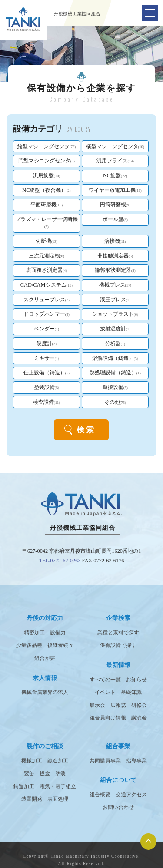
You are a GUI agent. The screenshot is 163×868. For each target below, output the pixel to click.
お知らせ (136, 680)
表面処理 (58, 799)
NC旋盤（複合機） (46, 190)
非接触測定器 (115, 256)
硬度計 (47, 343)
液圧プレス (115, 300)
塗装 (60, 773)
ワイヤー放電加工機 (115, 190)
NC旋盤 (115, 175)
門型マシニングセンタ (47, 161)
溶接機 (115, 241)
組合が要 (45, 658)
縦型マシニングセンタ (47, 146)
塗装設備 (47, 387)
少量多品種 (29, 645)
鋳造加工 (24, 786)
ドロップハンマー (47, 314)
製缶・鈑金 (37, 773)
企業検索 (118, 618)
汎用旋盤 (47, 175)
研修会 (139, 705)
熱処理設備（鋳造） (115, 373)
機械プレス (115, 285)
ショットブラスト (115, 314)
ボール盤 (115, 219)
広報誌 (118, 705)
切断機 (47, 241)
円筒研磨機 (115, 205)
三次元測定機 (47, 256)
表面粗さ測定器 (47, 270)
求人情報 (45, 678)
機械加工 (32, 761)
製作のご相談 (45, 746)
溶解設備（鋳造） (115, 358)
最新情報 (118, 665)
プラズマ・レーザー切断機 (47, 223)
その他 (115, 402)
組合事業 (118, 746)
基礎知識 (131, 692)
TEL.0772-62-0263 (60, 561)
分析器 (115, 343)
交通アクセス (131, 795)
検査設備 (47, 402)
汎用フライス (115, 161)
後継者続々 (60, 645)
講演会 (139, 718)
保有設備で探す (118, 645)
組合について (118, 780)
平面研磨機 (47, 205)
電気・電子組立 (58, 786)
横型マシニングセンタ (115, 146)
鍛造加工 (58, 761)
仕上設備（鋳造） (47, 373)
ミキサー (47, 358)
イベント (105, 692)
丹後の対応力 (45, 618)
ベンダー (47, 329)
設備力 (58, 633)
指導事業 (136, 761)
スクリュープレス (47, 300)
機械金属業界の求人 (45, 692)
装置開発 (32, 799)
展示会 (97, 705)
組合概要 (100, 795)
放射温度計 (115, 329)
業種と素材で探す (118, 633)
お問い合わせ (118, 807)
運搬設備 (115, 387)
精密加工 (34, 633)
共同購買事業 (105, 761)
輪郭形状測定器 (115, 270)
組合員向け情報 (108, 718)
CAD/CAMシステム (47, 285)
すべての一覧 (105, 680)
